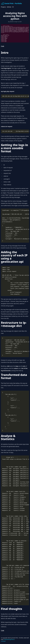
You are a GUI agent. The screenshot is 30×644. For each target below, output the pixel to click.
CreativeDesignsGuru (9, 639)
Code (3, 46)
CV (13, 7)
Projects (3, 7)
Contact (3, 641)
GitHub (9, 7)
